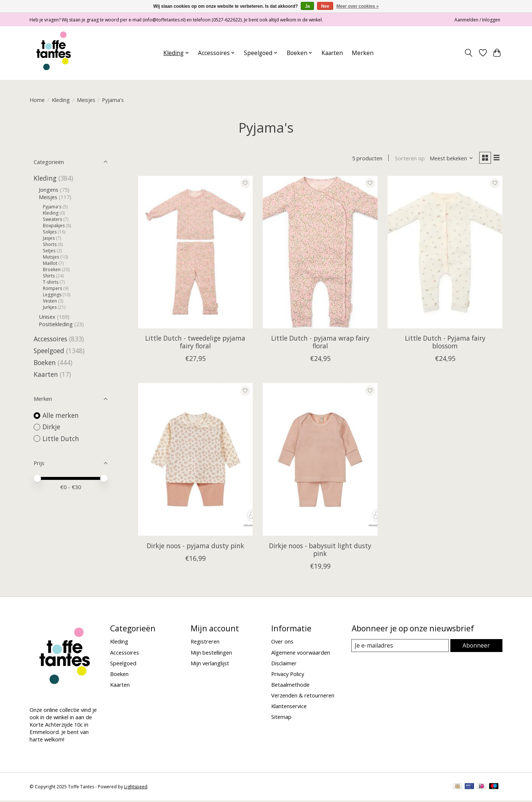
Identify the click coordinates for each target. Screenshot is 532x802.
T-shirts (51, 282)
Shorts (50, 244)
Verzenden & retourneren (303, 696)
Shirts (49, 276)
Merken (363, 53)
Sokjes (50, 232)
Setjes (49, 251)
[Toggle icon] (469, 53)
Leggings (52, 295)
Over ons (282, 643)
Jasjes (49, 238)
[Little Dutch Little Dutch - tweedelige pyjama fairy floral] (195, 253)
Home (37, 100)
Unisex (47, 317)
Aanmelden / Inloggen (477, 20)
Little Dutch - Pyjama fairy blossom (445, 343)
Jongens (49, 190)
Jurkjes (50, 307)
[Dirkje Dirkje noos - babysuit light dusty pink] (320, 460)
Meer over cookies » (358, 6)
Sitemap (281, 718)
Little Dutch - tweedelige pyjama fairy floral (195, 343)
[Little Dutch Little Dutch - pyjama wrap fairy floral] (320, 253)
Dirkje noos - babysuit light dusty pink (320, 551)
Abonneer (477, 646)
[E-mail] (401, 647)
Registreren (205, 643)
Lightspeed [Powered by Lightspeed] (136, 788)
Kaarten (332, 53)
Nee (325, 6)
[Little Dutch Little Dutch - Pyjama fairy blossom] (445, 253)
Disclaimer (284, 664)
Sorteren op (407, 159)
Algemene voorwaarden (301, 653)
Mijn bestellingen (211, 653)
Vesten (50, 301)
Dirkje (51, 427)
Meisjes (86, 100)
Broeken (52, 269)
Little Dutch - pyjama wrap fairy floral (320, 343)
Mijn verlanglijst (210, 664)
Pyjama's (52, 207)
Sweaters (52, 219)
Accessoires (50, 339)
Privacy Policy (288, 675)
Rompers (52, 288)
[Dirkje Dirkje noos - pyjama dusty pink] (195, 460)
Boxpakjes (54, 226)
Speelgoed (49, 351)
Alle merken (61, 415)
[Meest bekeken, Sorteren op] (449, 159)
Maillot (50, 263)
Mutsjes (51, 257)
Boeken (45, 362)
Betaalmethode (290, 686)
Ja (307, 6)
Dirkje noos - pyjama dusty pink (195, 547)
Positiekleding (56, 324)
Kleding (61, 100)
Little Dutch (61, 438)
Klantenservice (289, 707)
